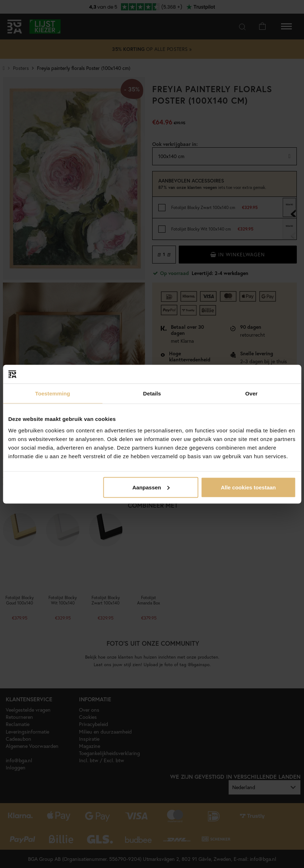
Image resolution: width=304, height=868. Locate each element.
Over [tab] (251, 393)
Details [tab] (152, 393)
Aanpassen (151, 487)
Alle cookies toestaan (248, 487)
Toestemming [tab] (53, 393)
